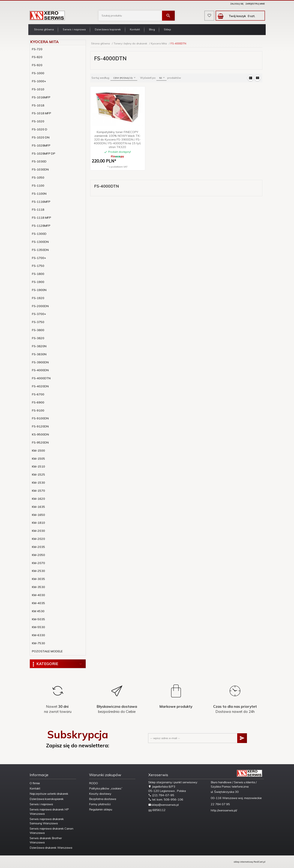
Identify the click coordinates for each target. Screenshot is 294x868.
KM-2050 (38, 555)
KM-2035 (38, 547)
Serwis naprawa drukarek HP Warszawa (49, 812)
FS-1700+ (39, 258)
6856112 (159, 810)
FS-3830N (39, 354)
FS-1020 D (40, 129)
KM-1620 (38, 499)
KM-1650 (38, 515)
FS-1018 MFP (41, 113)
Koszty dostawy (100, 794)
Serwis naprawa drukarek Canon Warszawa (51, 831)
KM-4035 (38, 603)
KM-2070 (38, 563)
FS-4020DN (40, 386)
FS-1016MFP (41, 97)
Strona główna (44, 29)
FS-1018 (38, 105)
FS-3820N (39, 346)
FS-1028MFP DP (43, 153)
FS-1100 (38, 186)
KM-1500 (38, 450)
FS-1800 (38, 274)
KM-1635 (38, 507)
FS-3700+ (39, 314)
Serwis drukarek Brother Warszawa (46, 840)
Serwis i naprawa (74, 29)
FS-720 (37, 49)
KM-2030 (38, 531)
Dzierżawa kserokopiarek (47, 799)
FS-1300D (39, 234)
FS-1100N (39, 194)
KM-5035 (38, 619)
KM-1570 (38, 491)
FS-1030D (39, 161)
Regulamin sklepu (101, 809)
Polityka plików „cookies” (106, 788)
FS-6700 (38, 394)
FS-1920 (38, 298)
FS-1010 (38, 89)
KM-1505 (38, 459)
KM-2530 (38, 571)
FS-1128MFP (41, 226)
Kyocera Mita (44, 42)
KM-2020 (38, 539)
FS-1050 (38, 177)
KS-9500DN (40, 434)
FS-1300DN (40, 242)
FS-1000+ (39, 81)
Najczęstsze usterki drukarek (49, 794)
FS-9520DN (40, 442)
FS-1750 (38, 266)
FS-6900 (38, 402)
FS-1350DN (40, 250)
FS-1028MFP (41, 145)
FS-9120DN (40, 426)
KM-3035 (38, 579)
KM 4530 (38, 611)
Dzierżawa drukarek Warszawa (51, 848)
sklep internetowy (243, 862)
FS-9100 (38, 410)
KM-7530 (38, 643)
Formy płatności (100, 804)
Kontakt (135, 29)
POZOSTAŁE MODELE (47, 651)
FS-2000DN (40, 306)
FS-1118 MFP (41, 218)
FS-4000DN (40, 370)
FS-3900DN (40, 362)
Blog (152, 29)
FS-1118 (38, 210)
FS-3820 (38, 338)
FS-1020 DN (41, 137)
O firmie (35, 783)
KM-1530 (38, 483)
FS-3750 (38, 322)
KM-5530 (38, 627)
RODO (93, 783)
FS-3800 (38, 330)
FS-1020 (38, 121)
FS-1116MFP (41, 202)
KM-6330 (38, 635)
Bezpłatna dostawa (103, 799)
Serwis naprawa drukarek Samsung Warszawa (47, 821)
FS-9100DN (40, 418)
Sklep (167, 29)
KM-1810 (38, 523)
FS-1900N (39, 290)
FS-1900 (38, 282)
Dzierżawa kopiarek (108, 29)
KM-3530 (38, 587)
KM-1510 (38, 466)
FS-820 (37, 57)
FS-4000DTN (41, 378)
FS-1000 (38, 73)
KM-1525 (38, 474)
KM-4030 (38, 595)
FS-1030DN (40, 169)
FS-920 (37, 65)
